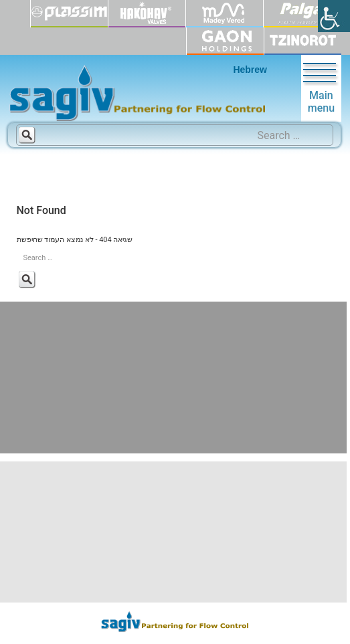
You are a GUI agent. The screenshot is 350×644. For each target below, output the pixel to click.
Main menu (321, 88)
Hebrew (250, 70)
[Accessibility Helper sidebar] (334, 16)
